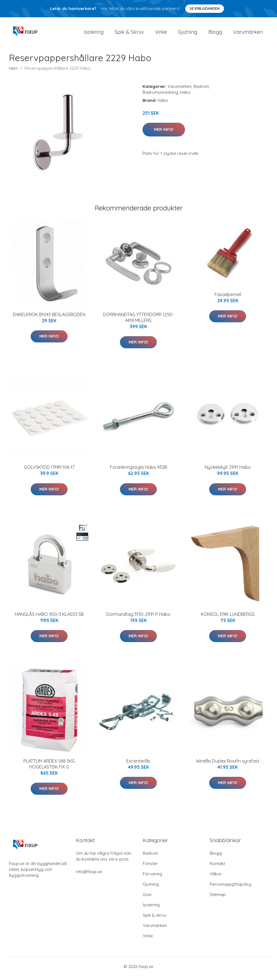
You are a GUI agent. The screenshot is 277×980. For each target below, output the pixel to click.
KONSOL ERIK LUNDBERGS (228, 618)
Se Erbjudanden (205, 9)
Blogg (215, 34)
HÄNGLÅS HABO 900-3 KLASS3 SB (49, 618)
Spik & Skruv (129, 34)
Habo (185, 96)
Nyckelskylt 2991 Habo (228, 471)
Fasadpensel (228, 298)
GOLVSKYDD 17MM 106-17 (49, 471)
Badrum (201, 90)
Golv (147, 898)
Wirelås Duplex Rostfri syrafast (228, 765)
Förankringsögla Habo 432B (138, 471)
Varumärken (248, 34)
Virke (161, 34)
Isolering (94, 34)
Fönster (150, 867)
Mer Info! (164, 133)
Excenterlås (138, 765)
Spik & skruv (155, 919)
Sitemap (218, 898)
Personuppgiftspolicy (231, 888)
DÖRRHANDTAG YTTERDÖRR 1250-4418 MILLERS (138, 321)
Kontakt (217, 867)
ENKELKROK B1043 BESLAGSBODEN (49, 318)
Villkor (216, 878)
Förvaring (152, 878)
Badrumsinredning (160, 96)
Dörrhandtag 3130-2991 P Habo (138, 618)
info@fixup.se (89, 875)
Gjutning (188, 34)
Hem (13, 72)
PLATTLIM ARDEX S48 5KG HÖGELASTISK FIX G (49, 768)
